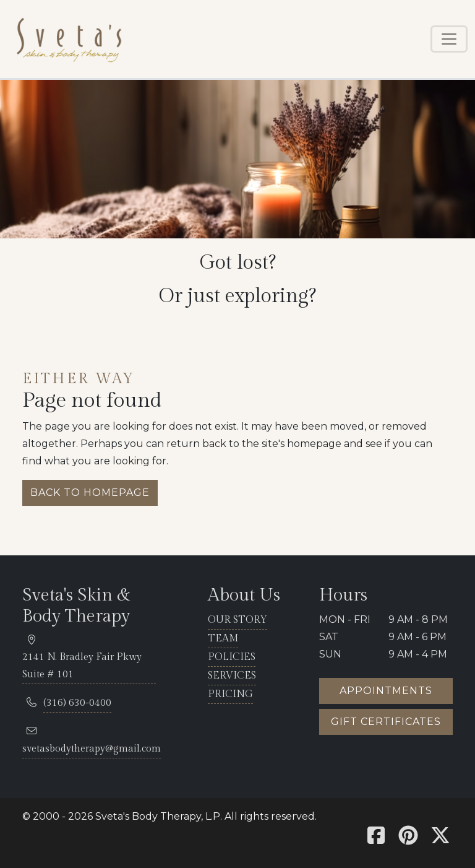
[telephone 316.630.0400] (77, 704)
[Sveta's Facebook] (376, 839)
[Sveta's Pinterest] (408, 839)
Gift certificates (386, 722)
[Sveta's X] (440, 839)
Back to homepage (90, 493)
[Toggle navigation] (449, 39)
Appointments (386, 691)
